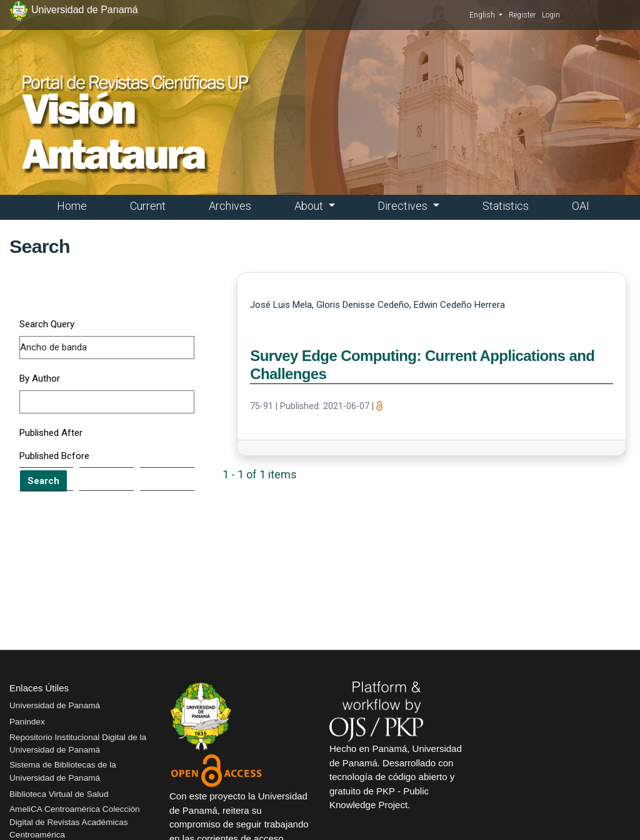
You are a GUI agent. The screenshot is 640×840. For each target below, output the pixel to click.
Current (148, 206)
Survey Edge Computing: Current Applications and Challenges (422, 365)
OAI (581, 206)
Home (72, 206)
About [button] (310, 206)
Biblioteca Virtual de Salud (59, 794)
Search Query (47, 324)
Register (522, 15)
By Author (40, 378)
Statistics (506, 206)
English (486, 14)
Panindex (27, 722)
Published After (51, 433)
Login (551, 15)
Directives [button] (404, 206)
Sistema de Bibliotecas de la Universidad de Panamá (63, 771)
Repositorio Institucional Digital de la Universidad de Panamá (78, 744)
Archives (230, 206)
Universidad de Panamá (55, 705)
